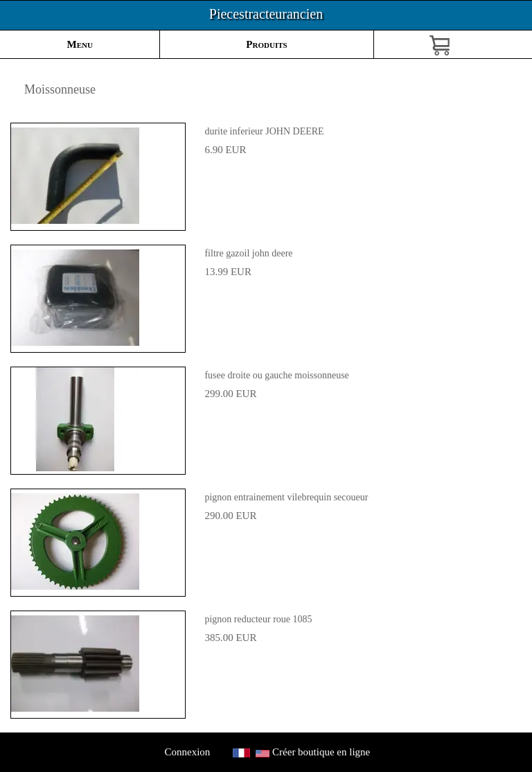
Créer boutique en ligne (321, 752)
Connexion (187, 752)
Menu (80, 44)
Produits (266, 44)
